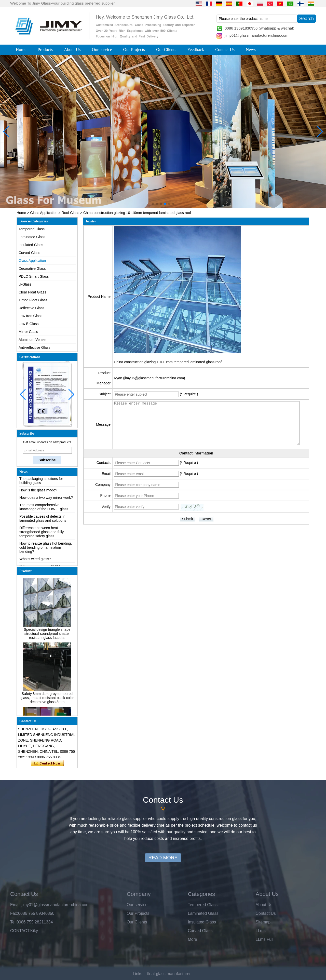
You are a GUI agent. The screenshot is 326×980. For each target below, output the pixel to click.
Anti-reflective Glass (34, 347)
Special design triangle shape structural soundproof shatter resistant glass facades (47, 635)
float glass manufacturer (169, 974)
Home (21, 50)
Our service (102, 50)
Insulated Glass (31, 245)
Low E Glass (29, 324)
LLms (261, 931)
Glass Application (44, 213)
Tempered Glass (32, 229)
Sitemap (263, 922)
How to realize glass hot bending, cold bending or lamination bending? (46, 549)
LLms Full (264, 939)
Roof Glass (70, 213)
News (251, 50)
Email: (16, 905)
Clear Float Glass (32, 292)
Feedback (196, 50)
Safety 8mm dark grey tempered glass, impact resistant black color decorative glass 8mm (47, 700)
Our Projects (134, 50)
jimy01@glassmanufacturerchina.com (256, 35)
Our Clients (166, 50)
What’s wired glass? (35, 561)
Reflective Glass (31, 308)
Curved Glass (29, 253)
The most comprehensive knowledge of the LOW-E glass (44, 509)
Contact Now (47, 763)
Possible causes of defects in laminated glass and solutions (43, 520)
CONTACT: (20, 931)
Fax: (14, 913)
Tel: (13, 922)
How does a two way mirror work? (46, 500)
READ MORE (163, 858)
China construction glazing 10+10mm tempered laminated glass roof (168, 362)
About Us (72, 50)
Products (45, 50)
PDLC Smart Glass (34, 276)
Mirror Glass (28, 332)
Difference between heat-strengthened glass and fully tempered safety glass (42, 534)
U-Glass (25, 284)
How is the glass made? (38, 492)
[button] (153, 204)
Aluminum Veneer (33, 340)
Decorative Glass (32, 269)
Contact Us (225, 50)
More (193, 939)
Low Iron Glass (30, 316)
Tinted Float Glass (33, 300)
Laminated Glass (32, 237)
